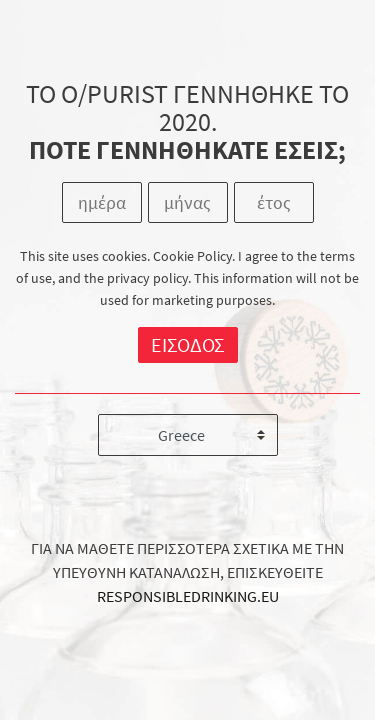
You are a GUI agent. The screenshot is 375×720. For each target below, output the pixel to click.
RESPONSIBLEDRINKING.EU (188, 596)
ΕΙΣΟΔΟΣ (188, 344)
